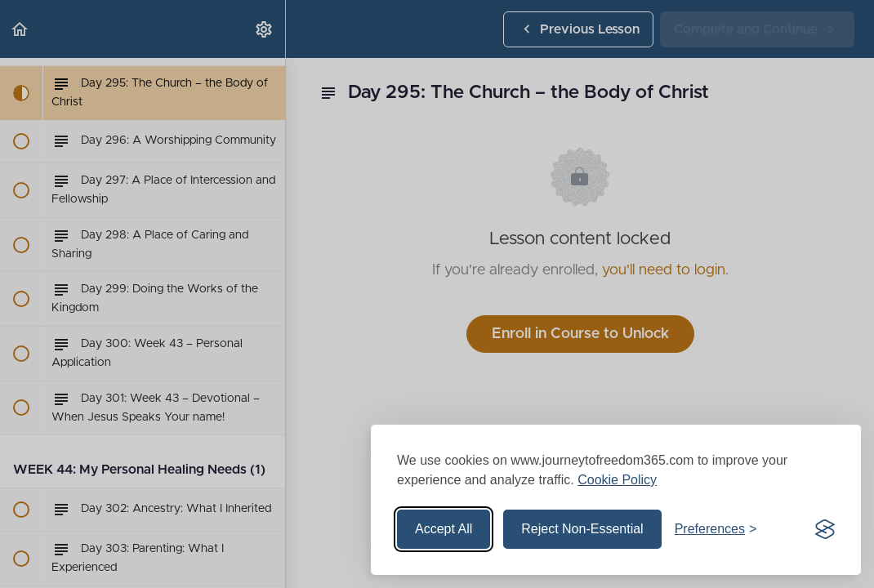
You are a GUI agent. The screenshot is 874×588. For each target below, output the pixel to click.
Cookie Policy (617, 480)
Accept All (444, 529)
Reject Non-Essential (582, 529)
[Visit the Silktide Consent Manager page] (825, 529)
